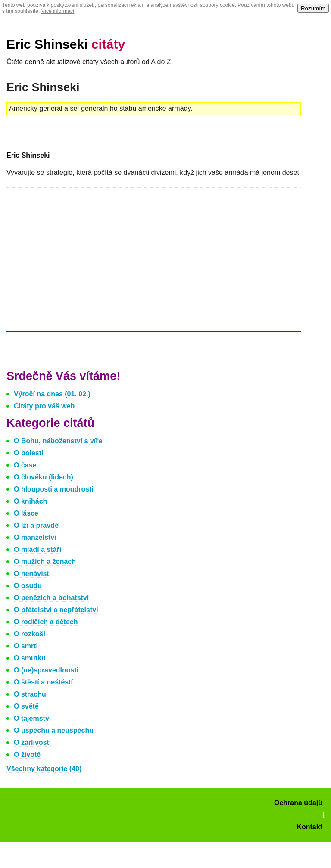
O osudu (28, 586)
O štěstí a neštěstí (43, 682)
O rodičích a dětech (46, 622)
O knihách (30, 501)
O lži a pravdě (36, 525)
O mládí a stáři (37, 549)
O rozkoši (30, 634)
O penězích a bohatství (51, 598)
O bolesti (28, 453)
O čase (25, 465)
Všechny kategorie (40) (44, 769)
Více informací (58, 11)
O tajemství (32, 718)
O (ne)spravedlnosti (46, 670)
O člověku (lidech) (44, 477)
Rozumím (313, 8)
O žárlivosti (32, 742)
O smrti (26, 646)
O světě (26, 706)
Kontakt (309, 827)
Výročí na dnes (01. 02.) (52, 394)
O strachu (30, 694)
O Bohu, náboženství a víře (58, 441)
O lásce (26, 513)
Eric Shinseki (66, 44)
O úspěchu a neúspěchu (54, 730)
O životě (27, 754)
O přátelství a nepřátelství (56, 610)
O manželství (35, 537)
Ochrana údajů (298, 803)
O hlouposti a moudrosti (54, 489)
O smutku (30, 658)
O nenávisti (32, 574)
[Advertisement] (79, 264)
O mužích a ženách (45, 562)
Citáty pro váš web (44, 406)
